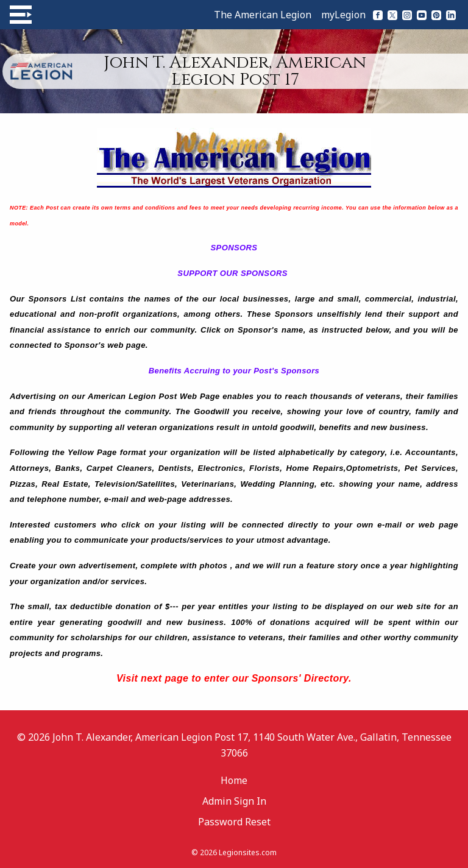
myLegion (343, 15)
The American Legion (263, 15)
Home (234, 780)
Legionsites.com (248, 852)
